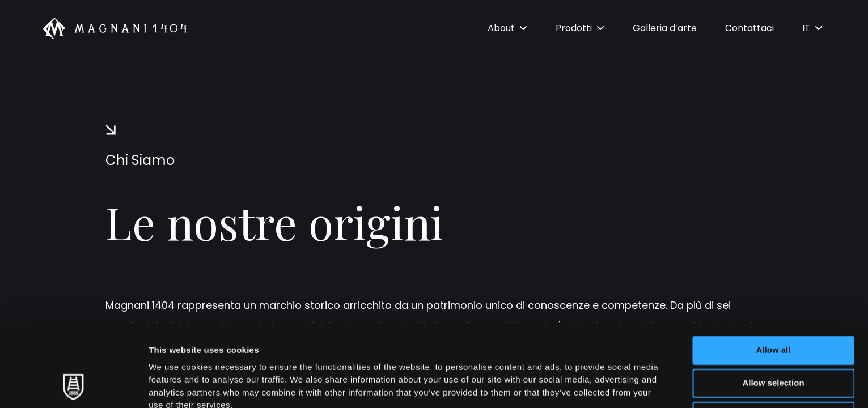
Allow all (774, 272)
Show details (595, 386)
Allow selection (773, 305)
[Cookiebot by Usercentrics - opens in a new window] (73, 386)
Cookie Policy (518, 340)
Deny (774, 338)
